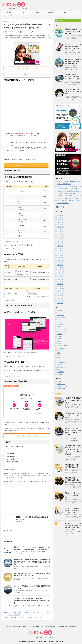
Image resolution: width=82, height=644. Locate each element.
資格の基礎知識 (62, 362)
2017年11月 (61, 289)
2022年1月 (60, 232)
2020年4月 (60, 241)
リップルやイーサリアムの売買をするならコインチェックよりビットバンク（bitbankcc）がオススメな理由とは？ (73, 450)
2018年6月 (60, 284)
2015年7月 (60, 301)
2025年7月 (60, 222)
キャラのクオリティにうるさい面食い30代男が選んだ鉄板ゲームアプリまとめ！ (73, 46)
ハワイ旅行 (61, 324)
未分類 (59, 343)
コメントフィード (62, 386)
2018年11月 (61, 272)
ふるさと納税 (9, 16)
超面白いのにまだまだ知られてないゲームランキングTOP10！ (73, 92)
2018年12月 (61, 270)
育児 (59, 353)
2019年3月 (60, 263)
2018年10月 (61, 274)
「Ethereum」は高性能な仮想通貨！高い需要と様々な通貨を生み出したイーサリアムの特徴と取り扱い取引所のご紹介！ (32, 562)
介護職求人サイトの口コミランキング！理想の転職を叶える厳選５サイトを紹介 (73, 77)
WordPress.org (62, 389)
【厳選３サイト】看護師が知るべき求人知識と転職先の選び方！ (73, 400)
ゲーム (59, 322)
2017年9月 (60, 293)
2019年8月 (60, 251)
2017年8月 (60, 296)
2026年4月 (60, 217)
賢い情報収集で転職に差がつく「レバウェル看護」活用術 (25, 617)
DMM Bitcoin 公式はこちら (27, 68)
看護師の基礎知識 (62, 346)
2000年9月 (60, 303)
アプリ (59, 320)
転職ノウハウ (61, 370)
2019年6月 (60, 255)
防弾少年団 (61, 372)
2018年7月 (60, 282)
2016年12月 (61, 298)
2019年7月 (60, 253)
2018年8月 (60, 279)
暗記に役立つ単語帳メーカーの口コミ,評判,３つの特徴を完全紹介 (73, 31)
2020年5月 (60, 239)
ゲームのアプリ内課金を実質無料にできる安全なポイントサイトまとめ (73, 510)
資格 (23, 12)
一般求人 (37, 12)
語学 (59, 358)
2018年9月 (60, 277)
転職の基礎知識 (62, 367)
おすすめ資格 (61, 310)
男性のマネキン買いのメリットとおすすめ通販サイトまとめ (73, 495)
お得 (59, 313)
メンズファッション (63, 329)
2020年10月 (61, 236)
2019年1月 (60, 267)
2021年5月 (60, 234)
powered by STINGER (58, 641)
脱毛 (59, 355)
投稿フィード (61, 384)
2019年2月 (60, 265)
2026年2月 (60, 220)
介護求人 (60, 336)
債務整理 (60, 339)
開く (28, 74)
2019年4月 (60, 260)
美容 (65, 12)
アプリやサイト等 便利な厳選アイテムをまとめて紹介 (41, 637)
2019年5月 (60, 258)
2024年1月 (60, 224)
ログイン (60, 382)
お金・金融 (9, 12)
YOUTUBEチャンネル (71, 627)
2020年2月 (60, 246)
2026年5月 (60, 215)
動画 (59, 341)
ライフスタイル (62, 332)
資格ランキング (62, 365)
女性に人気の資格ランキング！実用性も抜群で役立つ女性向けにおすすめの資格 (73, 480)
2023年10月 (61, 229)
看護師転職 (51, 12)
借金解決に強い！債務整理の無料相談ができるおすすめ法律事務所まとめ (73, 61)
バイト (59, 327)
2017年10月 (61, 291)
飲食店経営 (61, 374)
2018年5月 (60, 286)
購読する (59, 21)
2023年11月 (61, 227)
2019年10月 (61, 248)
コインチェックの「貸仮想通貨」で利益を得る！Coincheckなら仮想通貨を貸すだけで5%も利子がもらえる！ (32, 601)
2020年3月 (60, 244)
